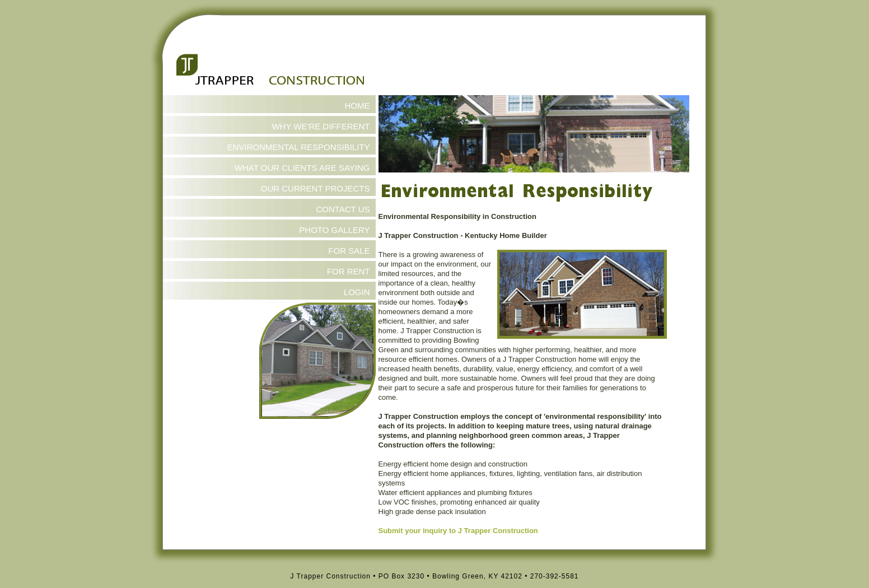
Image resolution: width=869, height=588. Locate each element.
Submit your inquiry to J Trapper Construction (458, 531)
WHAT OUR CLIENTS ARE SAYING (302, 168)
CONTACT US (343, 209)
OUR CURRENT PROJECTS (316, 188)
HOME (358, 106)
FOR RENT (349, 271)
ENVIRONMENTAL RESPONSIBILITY (298, 147)
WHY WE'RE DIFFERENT (321, 126)
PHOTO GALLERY (334, 230)
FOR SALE (349, 251)
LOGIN (357, 292)
